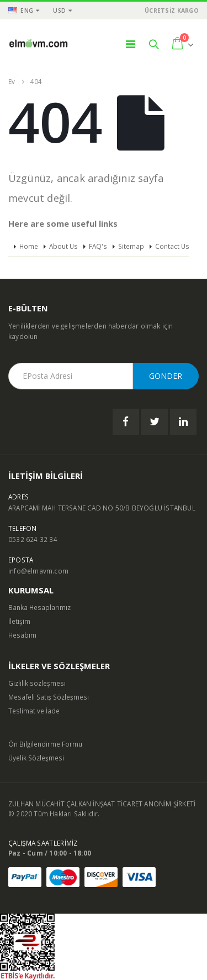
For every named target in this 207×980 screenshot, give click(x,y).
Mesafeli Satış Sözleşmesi (49, 697)
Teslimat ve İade (34, 711)
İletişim (19, 621)
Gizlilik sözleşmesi (37, 683)
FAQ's (98, 246)
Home (29, 246)
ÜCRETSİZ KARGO (172, 11)
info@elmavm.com (38, 571)
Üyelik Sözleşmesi (36, 758)
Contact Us (172, 246)
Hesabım (22, 635)
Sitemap (131, 246)
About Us (63, 246)
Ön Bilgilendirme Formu (45, 744)
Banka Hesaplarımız (39, 607)
